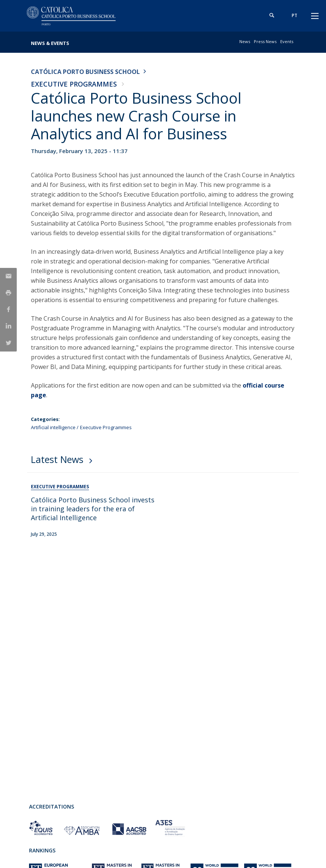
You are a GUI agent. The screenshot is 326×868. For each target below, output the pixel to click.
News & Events (50, 43)
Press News (265, 41)
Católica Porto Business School (85, 72)
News (245, 41)
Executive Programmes (74, 84)
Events (287, 41)
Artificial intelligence (53, 427)
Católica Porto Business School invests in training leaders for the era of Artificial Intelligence (93, 509)
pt (294, 15)
